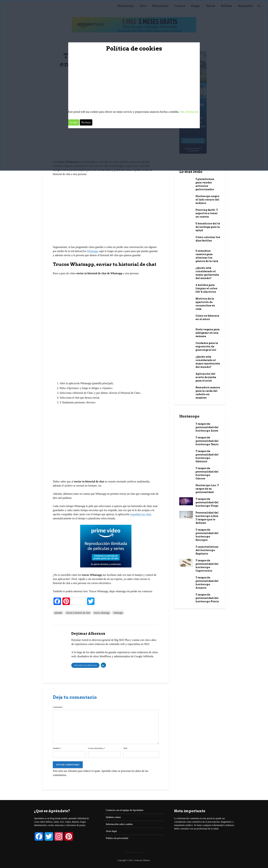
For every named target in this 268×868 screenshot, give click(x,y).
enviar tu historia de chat (78, 613)
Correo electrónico (97, 748)
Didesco (147, 860)
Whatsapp (92, 251)
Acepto (74, 122)
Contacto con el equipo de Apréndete (125, 810)
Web (125, 748)
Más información (189, 112)
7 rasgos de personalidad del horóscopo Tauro (207, 441)
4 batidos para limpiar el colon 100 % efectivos (206, 288)
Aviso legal (111, 831)
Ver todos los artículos (85, 665)
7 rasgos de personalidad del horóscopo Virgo (207, 502)
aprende (58, 613)
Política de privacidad (117, 838)
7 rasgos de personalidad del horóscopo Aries (207, 427)
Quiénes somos (113, 817)
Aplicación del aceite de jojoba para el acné (206, 377)
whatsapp (118, 613)
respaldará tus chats (141, 514)
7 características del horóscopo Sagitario (207, 550)
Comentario (58, 707)
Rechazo (86, 122)
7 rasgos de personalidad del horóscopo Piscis (207, 598)
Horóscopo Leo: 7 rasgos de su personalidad (207, 489)
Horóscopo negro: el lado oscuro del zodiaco (208, 200)
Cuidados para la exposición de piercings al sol (207, 346)
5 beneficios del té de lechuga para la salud (208, 227)
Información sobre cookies (119, 824)
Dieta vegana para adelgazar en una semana (208, 333)
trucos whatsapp (102, 613)
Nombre (57, 748)
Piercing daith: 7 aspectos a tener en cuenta (207, 213)
